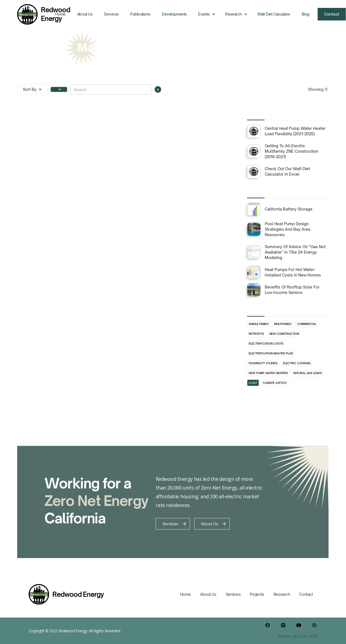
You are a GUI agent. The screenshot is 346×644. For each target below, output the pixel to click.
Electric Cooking (297, 363)
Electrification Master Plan (271, 353)
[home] (33, 14)
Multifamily (283, 324)
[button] (206, 14)
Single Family (259, 324)
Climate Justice (275, 383)
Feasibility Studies (263, 363)
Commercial (307, 324)
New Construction (284, 334)
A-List (253, 383)
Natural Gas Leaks (308, 373)
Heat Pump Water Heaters (268, 373)
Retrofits (256, 334)
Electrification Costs (266, 344)
